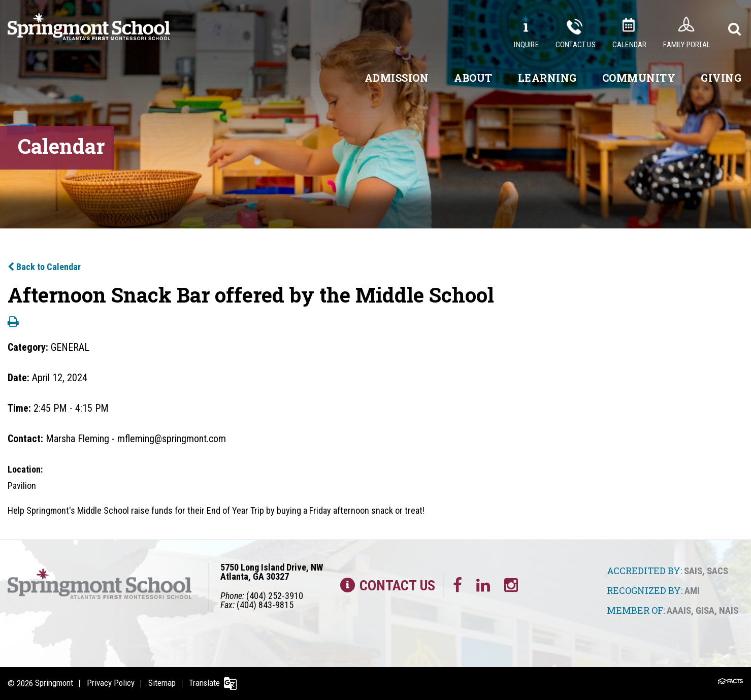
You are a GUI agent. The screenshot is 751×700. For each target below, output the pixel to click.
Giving (721, 78)
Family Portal (687, 45)
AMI (692, 590)
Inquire (526, 45)
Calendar (630, 45)
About (473, 78)
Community (639, 78)
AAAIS (679, 610)
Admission (397, 78)
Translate (207, 683)
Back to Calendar (44, 267)
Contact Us (576, 45)
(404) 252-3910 (275, 596)
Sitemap (163, 683)
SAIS (693, 571)
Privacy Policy (111, 683)
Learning (547, 78)
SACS (717, 571)
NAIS (729, 610)
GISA (705, 610)
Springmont (54, 683)
